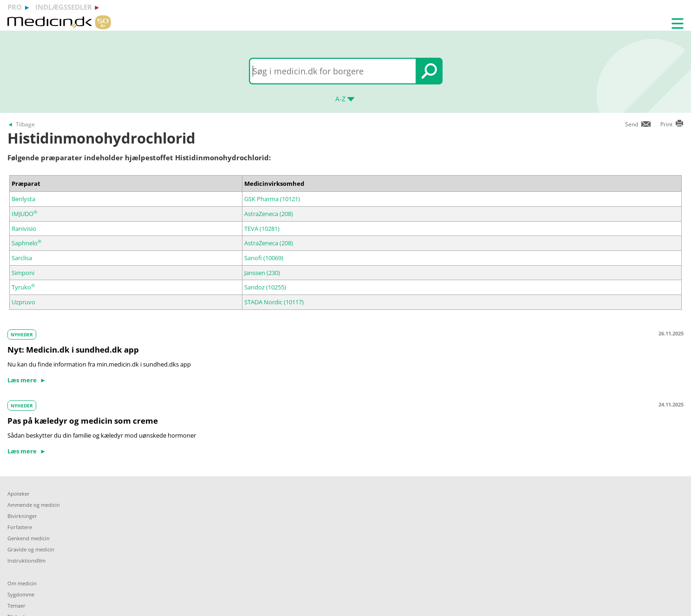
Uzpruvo (23, 302)
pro (15, 7)
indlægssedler (64, 7)
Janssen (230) (262, 273)
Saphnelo (26, 243)
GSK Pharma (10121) (272, 199)
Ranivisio (24, 229)
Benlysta (23, 199)
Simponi (23, 273)
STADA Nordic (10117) (274, 302)
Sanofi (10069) (264, 258)
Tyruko (23, 287)
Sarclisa (22, 258)
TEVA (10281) (262, 229)
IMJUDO (24, 214)
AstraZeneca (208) (269, 214)
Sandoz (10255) (265, 287)
